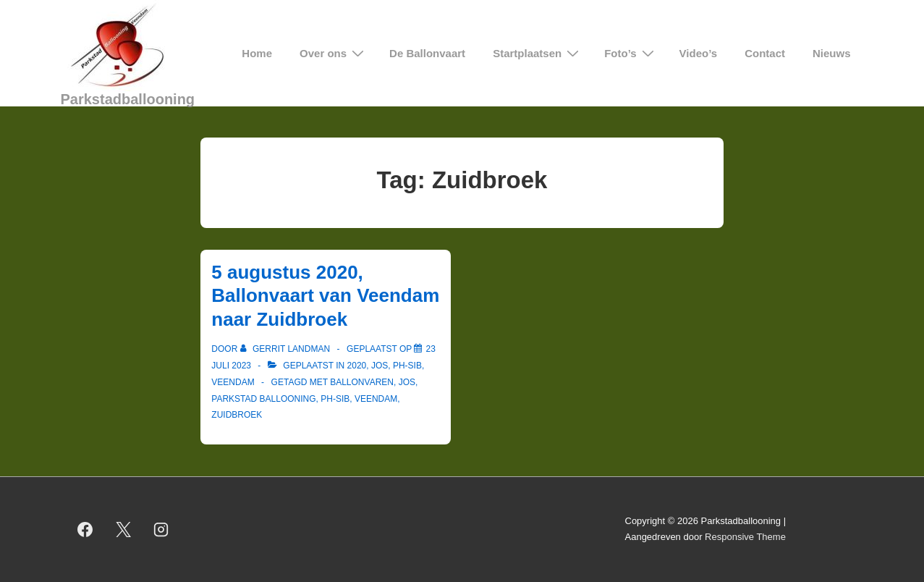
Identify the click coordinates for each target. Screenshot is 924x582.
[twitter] (123, 529)
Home (257, 53)
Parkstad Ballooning (263, 399)
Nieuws (832, 53)
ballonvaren (362, 382)
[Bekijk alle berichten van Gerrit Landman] (287, 349)
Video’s (699, 53)
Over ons (334, 53)
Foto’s (631, 53)
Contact (765, 53)
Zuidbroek (237, 415)
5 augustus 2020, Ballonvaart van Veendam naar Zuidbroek (325, 296)
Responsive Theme (745, 537)
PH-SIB (407, 366)
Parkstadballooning (128, 99)
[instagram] (161, 529)
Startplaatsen (538, 53)
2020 (357, 366)
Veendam (233, 382)
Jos (380, 366)
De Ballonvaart (427, 53)
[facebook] (85, 529)
